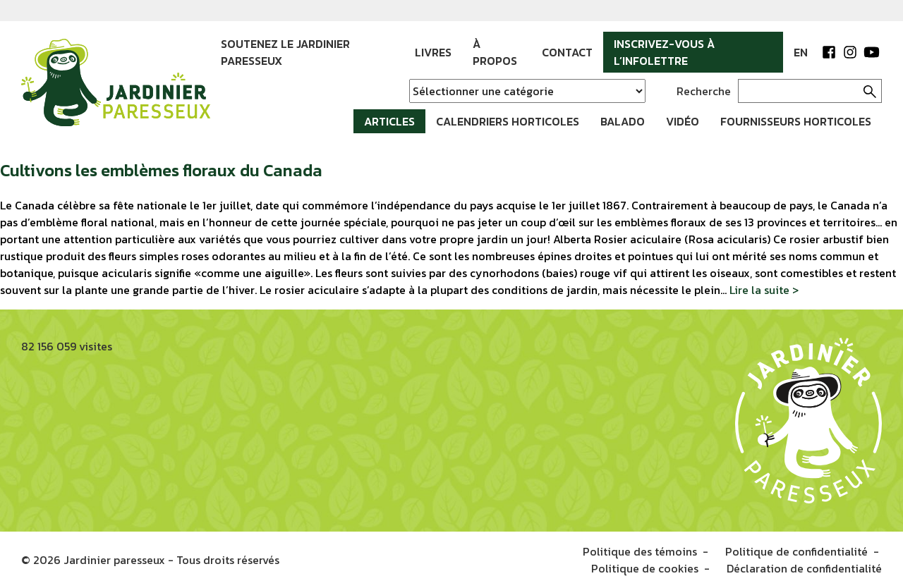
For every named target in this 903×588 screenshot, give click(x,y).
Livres (433, 52)
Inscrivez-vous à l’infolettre (664, 52)
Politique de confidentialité (796, 551)
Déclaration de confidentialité (804, 568)
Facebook (829, 52)
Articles (389, 121)
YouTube (871, 52)
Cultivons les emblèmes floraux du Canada (161, 170)
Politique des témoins (640, 551)
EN (801, 52)
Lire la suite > (764, 290)
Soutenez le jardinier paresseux (285, 52)
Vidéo (683, 121)
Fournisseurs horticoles (796, 121)
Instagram (850, 52)
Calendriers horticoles (508, 121)
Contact (567, 52)
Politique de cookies (645, 568)
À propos (495, 52)
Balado (623, 121)
